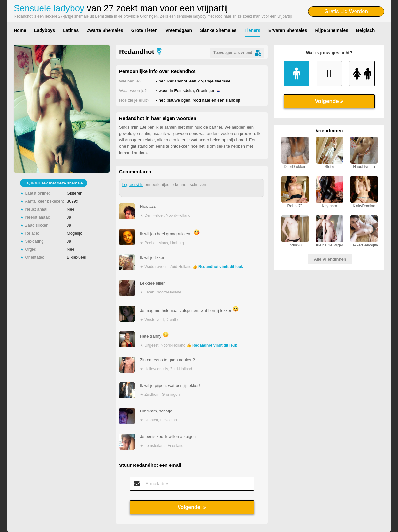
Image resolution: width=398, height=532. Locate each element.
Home (20, 30)
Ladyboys (45, 30)
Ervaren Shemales (288, 30)
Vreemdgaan (179, 30)
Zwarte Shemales (105, 30)
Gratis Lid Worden (346, 11)
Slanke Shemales (218, 30)
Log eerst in (133, 185)
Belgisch (365, 30)
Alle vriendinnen (330, 259)
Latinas (71, 30)
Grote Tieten (144, 30)
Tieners (253, 30)
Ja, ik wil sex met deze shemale (54, 183)
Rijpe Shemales (332, 30)
